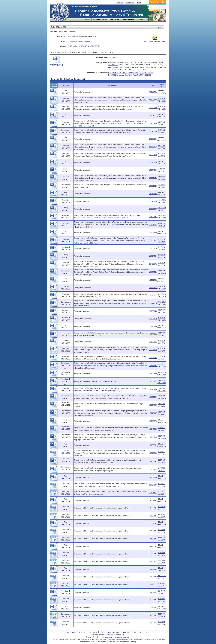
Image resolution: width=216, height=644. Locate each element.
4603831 (153, 585)
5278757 (153, 562)
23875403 (153, 209)
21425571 (153, 264)
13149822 (153, 429)
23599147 (153, 217)
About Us (120, 3)
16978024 (153, 358)
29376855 (153, 131)
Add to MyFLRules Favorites (155, 41)
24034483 (153, 194)
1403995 (153, 607)
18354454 (153, 288)
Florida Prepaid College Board (79, 41)
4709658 (153, 577)
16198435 (153, 389)
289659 (153, 615)
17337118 (153, 350)
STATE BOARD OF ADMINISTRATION (82, 37)
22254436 (153, 232)
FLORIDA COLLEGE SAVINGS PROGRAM (84, 46)
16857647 (153, 366)
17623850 (153, 326)
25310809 (153, 162)
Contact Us (130, 3)
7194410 (153, 523)
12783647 (153, 461)
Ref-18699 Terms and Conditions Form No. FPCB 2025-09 (130, 75)
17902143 (153, 311)
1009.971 (160, 62)
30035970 (153, 100)
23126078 (153, 225)
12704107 (153, 469)
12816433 (153, 453)
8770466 (153, 500)
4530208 (153, 600)
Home (60, 12)
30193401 (153, 92)
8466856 (153, 516)
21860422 (153, 240)
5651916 (153, 546)
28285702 (153, 155)
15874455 (153, 405)
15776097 (153, 413)
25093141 (153, 178)
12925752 (153, 445)
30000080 (153, 108)
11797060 (153, 485)
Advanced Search (79, 632)
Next (159, 27)
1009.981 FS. (113, 65)
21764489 (153, 256)
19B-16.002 (66, 429)
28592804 (153, 139)
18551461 (153, 280)
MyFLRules (93, 632)
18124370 (153, 303)
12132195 (153, 477)
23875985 (153, 201)
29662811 (153, 115)
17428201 (153, 342)
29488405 (153, 123)
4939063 (153, 569)
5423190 (153, 554)
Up (155, 27)
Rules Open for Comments (110, 632)
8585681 (153, 508)
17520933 (153, 334)
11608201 (153, 493)
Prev (151, 27)
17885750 (153, 319)
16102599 (153, 397)
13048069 (153, 437)
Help (139, 3)
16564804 (153, 381)
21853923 (153, 248)
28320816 (153, 147)
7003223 (153, 531)
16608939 (153, 373)
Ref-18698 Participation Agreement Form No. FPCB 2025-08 (130, 73)
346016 (153, 623)
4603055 (153, 592)
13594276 (153, 421)
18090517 (153, 295)
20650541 (153, 272)
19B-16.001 (66, 453)
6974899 (153, 539)
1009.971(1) (129, 62)
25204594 (153, 170)
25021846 (153, 186)
